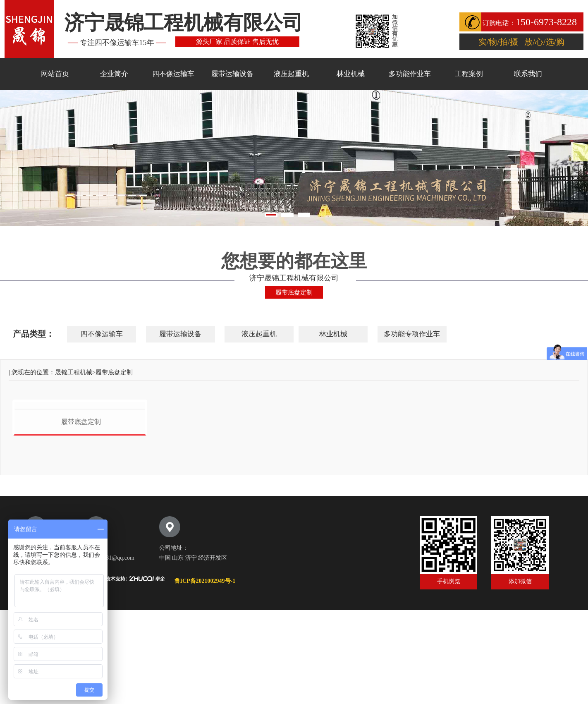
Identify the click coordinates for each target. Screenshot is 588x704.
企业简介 (114, 74)
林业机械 (351, 74)
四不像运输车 (173, 74)
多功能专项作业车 (412, 334)
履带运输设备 (232, 74)
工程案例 (469, 74)
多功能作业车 (410, 74)
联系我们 (528, 74)
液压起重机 (291, 74)
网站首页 (55, 74)
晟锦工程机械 (74, 372)
